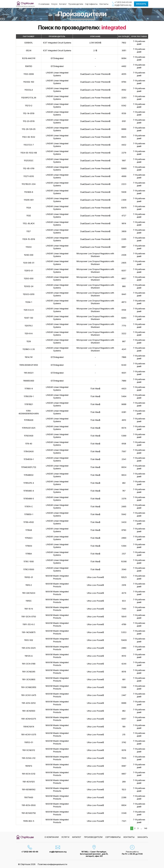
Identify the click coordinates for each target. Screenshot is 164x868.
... (141, 828)
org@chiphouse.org (123, 5)
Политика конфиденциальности (52, 864)
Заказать (141, 4)
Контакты (104, 4)
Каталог (63, 4)
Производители (76, 4)
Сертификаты (91, 4)
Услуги (54, 4)
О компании (44, 4)
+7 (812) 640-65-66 (123, 2)
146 (146, 828)
